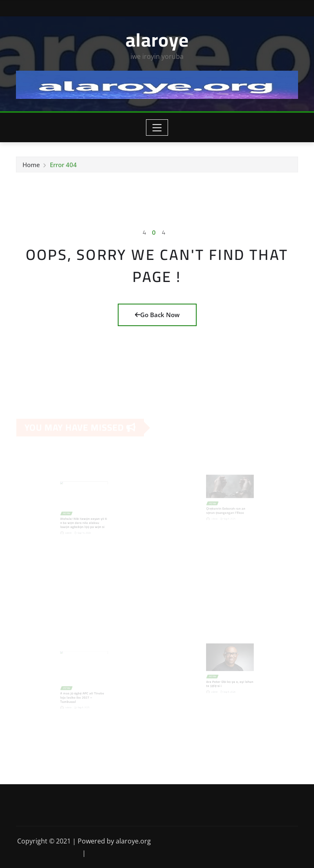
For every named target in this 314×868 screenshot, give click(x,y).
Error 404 (63, 166)
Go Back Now (157, 315)
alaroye (157, 40)
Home (31, 166)
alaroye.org (133, 841)
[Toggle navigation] (157, 128)
